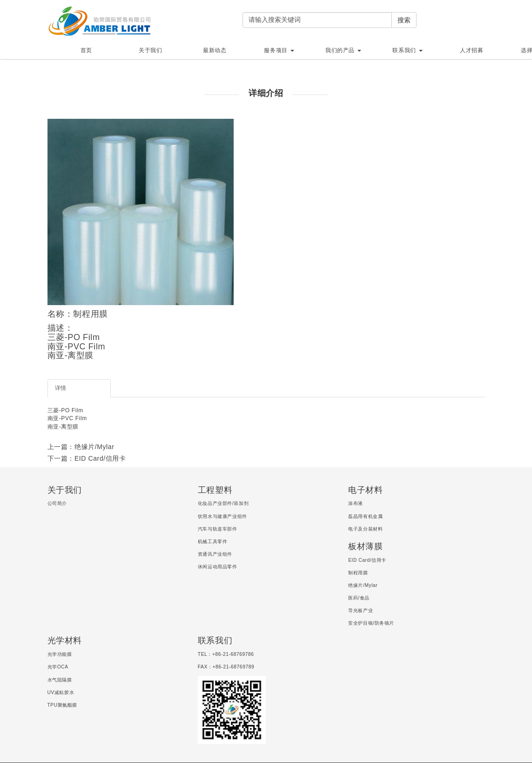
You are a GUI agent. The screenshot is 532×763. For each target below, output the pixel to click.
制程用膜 (358, 573)
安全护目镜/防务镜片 (371, 623)
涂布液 (356, 503)
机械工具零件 (213, 542)
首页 (86, 50)
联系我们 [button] (407, 50)
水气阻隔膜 (60, 680)
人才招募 (471, 50)
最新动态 (215, 50)
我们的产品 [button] (343, 50)
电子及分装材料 (365, 529)
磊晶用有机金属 (365, 516)
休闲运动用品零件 (218, 567)
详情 (61, 388)
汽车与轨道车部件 (218, 529)
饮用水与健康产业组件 (222, 516)
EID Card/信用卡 (367, 560)
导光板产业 (360, 610)
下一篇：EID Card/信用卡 (87, 458)
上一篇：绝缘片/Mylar (81, 447)
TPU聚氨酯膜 (63, 705)
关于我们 (150, 50)
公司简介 (57, 503)
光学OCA (58, 667)
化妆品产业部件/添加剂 (223, 503)
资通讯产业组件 (215, 554)
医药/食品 (359, 598)
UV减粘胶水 (61, 692)
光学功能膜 (60, 654)
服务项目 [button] (279, 50)
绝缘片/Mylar (363, 585)
